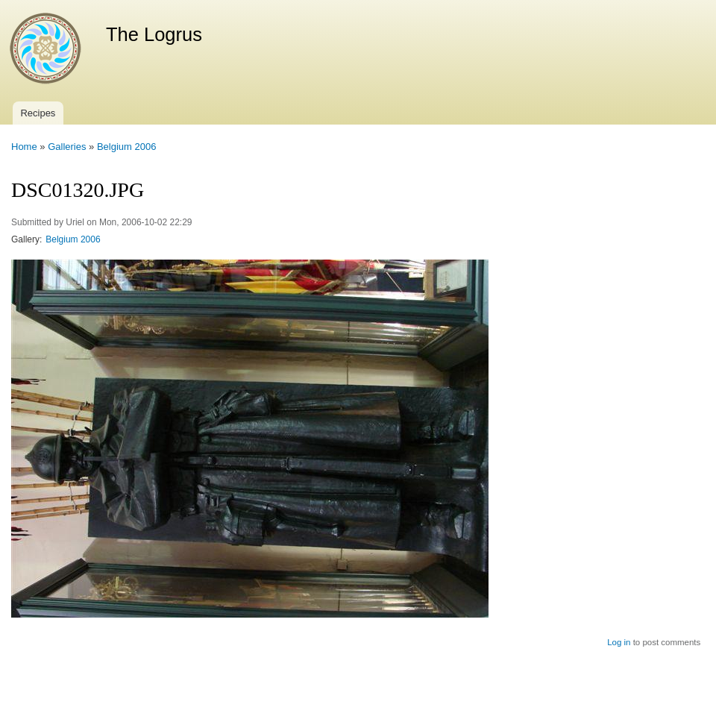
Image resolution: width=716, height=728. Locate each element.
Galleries (67, 147)
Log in (619, 642)
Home (24, 147)
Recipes (38, 113)
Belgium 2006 (127, 147)
